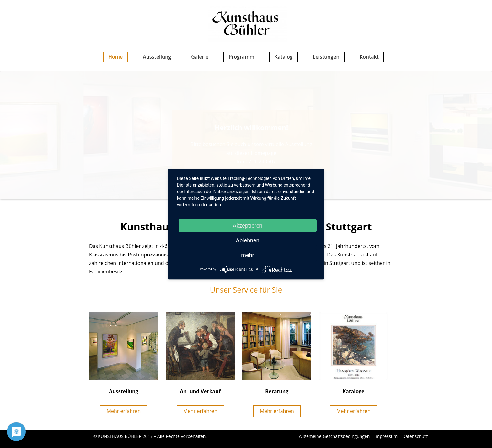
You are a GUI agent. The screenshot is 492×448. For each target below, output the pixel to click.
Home (115, 57)
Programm (241, 57)
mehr (247, 255)
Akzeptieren (248, 225)
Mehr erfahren (124, 411)
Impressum (386, 436)
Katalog (283, 57)
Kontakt (369, 57)
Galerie (200, 57)
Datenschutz (415, 436)
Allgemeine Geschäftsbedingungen (334, 436)
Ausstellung (157, 57)
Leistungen (326, 57)
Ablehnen (247, 240)
